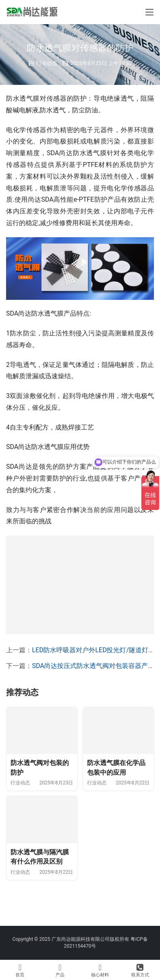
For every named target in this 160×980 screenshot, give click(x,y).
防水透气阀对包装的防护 (40, 781)
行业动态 (47, 63)
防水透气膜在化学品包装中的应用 (116, 781)
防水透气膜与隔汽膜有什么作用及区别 (40, 882)
